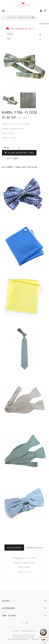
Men (24, 39)
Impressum (37, 639)
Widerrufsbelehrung (24, 637)
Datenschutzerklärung (24, 635)
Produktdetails (35, 548)
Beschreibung (14, 548)
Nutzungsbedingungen (18, 639)
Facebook (23, 623)
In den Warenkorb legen (19, 153)
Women (24, 35)
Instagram (27, 623)
